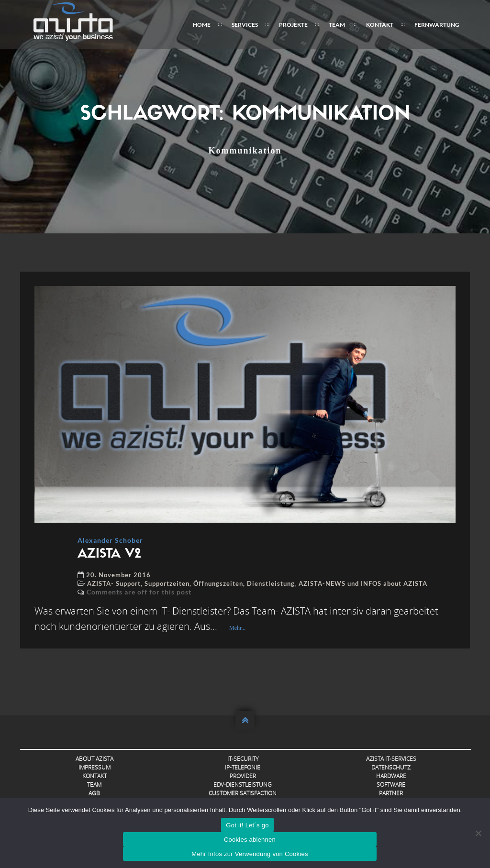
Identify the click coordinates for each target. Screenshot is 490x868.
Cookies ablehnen (250, 840)
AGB (94, 793)
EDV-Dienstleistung (243, 785)
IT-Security (243, 759)
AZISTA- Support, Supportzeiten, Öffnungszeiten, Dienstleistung (191, 583)
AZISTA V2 (109, 555)
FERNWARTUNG (437, 25)
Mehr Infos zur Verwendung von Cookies (250, 854)
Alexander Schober (110, 540)
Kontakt (380, 25)
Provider (243, 776)
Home (202, 25)
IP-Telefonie (243, 767)
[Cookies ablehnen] (478, 833)
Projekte (293, 25)
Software (391, 785)
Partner (391, 793)
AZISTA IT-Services (391, 759)
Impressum (95, 767)
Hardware (391, 776)
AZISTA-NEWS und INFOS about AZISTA (363, 583)
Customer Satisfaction (243, 793)
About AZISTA (95, 759)
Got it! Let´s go (247, 825)
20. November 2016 (118, 575)
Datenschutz (391, 767)
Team (337, 25)
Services (245, 25)
